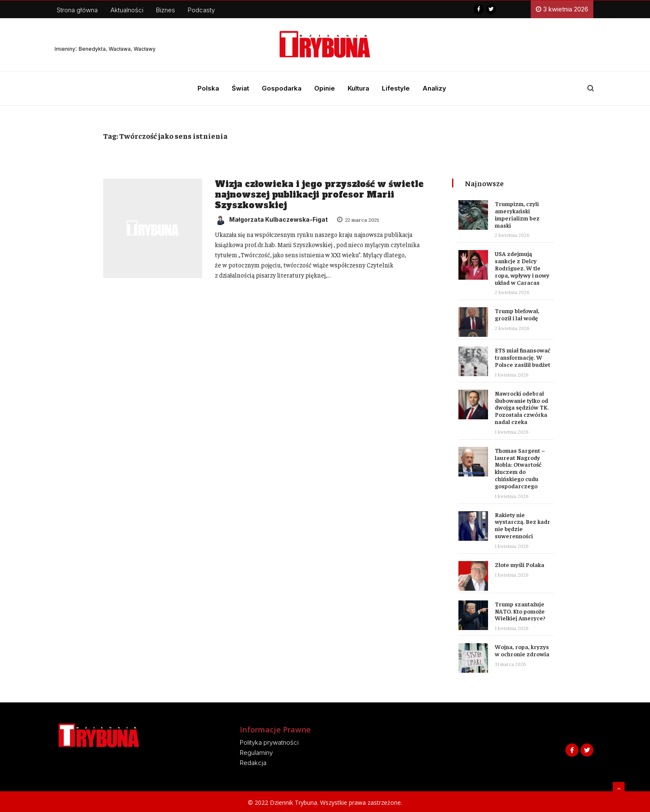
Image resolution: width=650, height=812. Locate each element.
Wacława (120, 49)
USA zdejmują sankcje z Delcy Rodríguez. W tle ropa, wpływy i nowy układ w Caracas (522, 268)
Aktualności (127, 10)
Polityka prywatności (269, 742)
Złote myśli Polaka (520, 564)
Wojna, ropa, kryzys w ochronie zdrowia (522, 650)
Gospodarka (282, 88)
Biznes (166, 10)
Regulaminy (256, 753)
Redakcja (253, 763)
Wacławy (145, 49)
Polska (208, 88)
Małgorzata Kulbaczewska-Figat (271, 219)
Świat (240, 88)
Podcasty (201, 10)
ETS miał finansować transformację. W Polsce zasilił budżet (522, 357)
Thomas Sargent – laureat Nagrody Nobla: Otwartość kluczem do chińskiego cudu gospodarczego (520, 468)
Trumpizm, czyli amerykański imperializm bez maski (517, 214)
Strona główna (77, 10)
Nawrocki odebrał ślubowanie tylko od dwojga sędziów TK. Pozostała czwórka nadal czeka (522, 407)
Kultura (358, 88)
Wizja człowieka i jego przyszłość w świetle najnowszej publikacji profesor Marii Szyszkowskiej (319, 195)
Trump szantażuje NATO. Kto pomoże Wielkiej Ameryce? (520, 611)
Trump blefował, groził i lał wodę (517, 314)
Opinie (325, 88)
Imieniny (65, 49)
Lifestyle (396, 88)
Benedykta (92, 49)
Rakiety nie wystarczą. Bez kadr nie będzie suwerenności (522, 525)
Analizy (434, 88)
